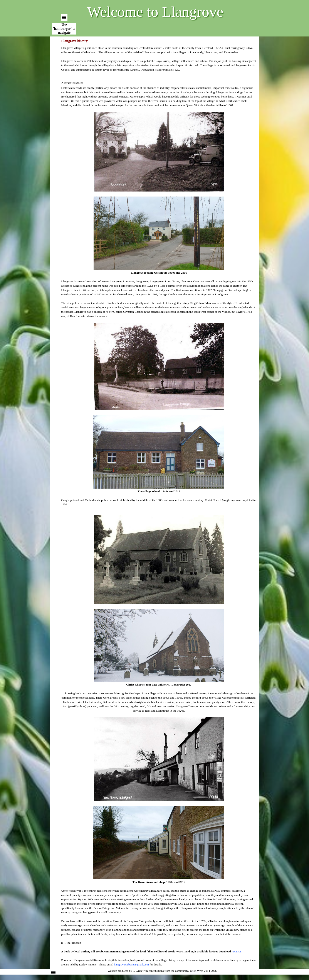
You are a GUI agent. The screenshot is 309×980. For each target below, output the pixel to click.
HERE (237, 951)
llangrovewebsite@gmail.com (131, 964)
